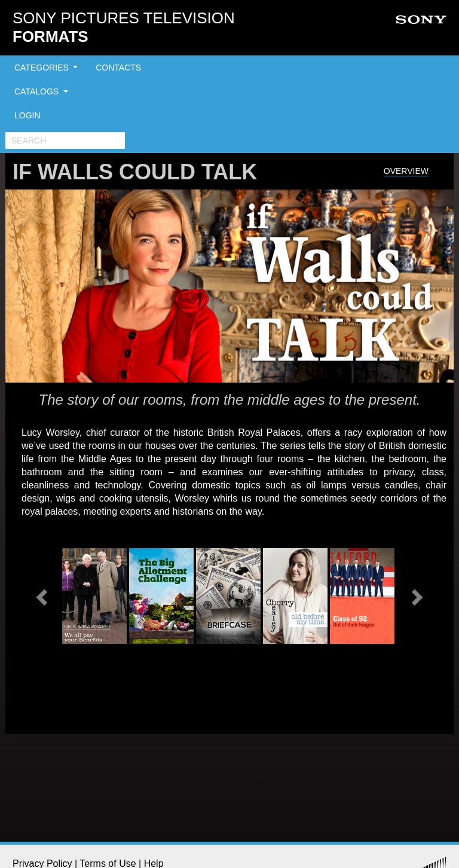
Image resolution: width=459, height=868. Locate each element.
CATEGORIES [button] (43, 68)
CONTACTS (118, 68)
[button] (43, 596)
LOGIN (27, 115)
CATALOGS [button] (38, 91)
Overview (406, 171)
